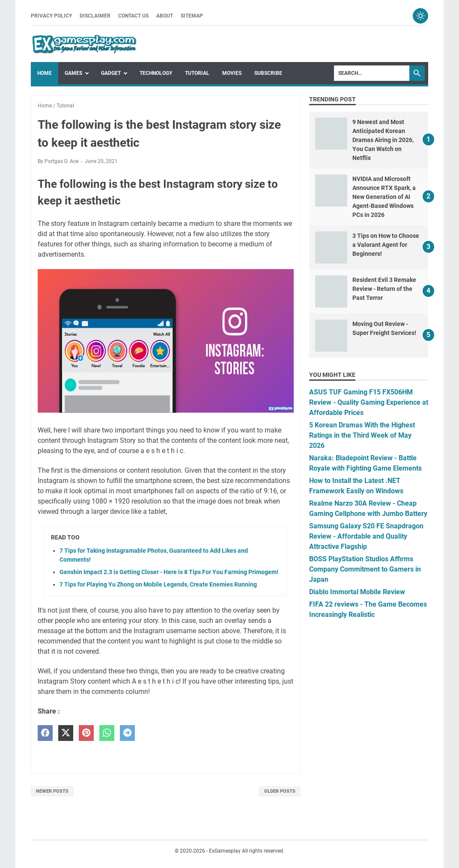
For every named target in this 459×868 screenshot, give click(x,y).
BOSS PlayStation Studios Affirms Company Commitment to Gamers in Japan (365, 569)
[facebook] (45, 733)
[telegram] (127, 733)
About (165, 16)
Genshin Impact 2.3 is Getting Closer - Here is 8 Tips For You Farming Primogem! (169, 572)
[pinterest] (86, 733)
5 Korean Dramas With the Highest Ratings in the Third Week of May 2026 (362, 435)
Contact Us (133, 16)
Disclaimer (95, 16)
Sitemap (192, 16)
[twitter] (66, 733)
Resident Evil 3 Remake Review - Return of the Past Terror (384, 289)
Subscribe (268, 73)
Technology (156, 73)
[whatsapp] (107, 733)
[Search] (372, 73)
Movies (232, 73)
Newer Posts (52, 791)
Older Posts (280, 791)
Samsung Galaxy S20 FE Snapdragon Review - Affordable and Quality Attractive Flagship (366, 536)
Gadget (111, 73)
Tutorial (197, 73)
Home (45, 73)
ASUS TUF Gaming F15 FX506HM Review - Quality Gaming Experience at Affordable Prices (369, 402)
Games (73, 73)
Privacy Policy (51, 16)
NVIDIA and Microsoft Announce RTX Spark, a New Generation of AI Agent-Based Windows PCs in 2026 (384, 197)
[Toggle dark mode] (420, 16)
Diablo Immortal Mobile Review (357, 592)
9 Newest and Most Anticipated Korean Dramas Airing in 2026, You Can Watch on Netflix (383, 140)
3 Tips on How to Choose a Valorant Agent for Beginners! (386, 245)
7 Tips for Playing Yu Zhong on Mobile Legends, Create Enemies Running (158, 584)
